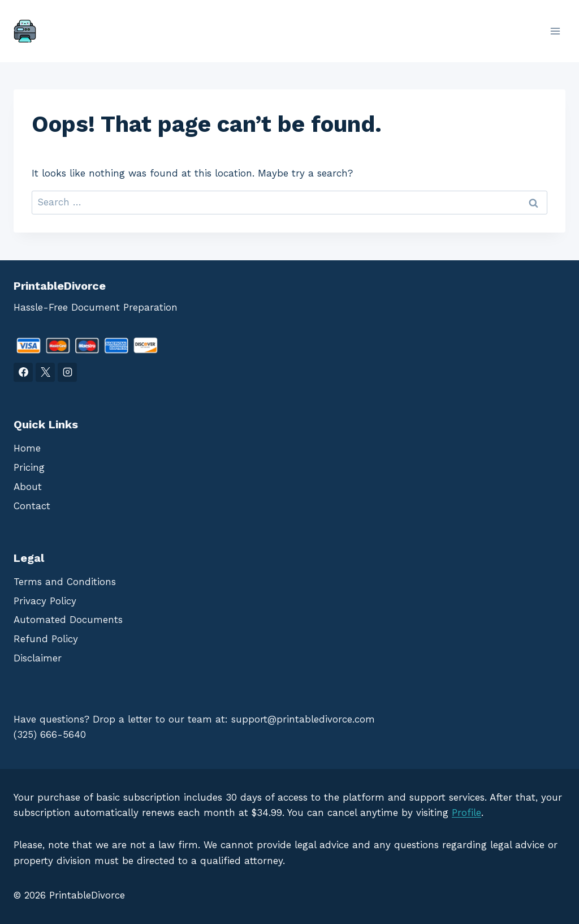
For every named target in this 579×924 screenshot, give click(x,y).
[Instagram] (67, 372)
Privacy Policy (45, 601)
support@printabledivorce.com (303, 719)
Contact (32, 506)
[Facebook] (23, 372)
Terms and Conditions (65, 582)
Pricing (29, 467)
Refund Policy (46, 639)
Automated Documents (68, 620)
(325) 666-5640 (50, 734)
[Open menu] (555, 31)
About (28, 487)
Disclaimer (38, 658)
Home (27, 448)
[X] (45, 372)
